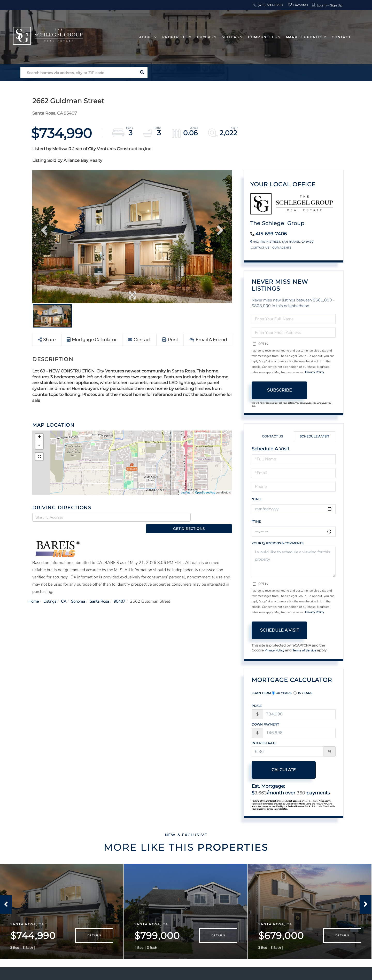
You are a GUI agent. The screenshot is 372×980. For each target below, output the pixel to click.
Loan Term (261, 693)
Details (94, 941)
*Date (257, 499)
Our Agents (282, 248)
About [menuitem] (146, 37)
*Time (256, 521)
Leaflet (185, 493)
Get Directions (213, 517)
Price (257, 706)
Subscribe (280, 390)
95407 (126, 593)
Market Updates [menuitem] (304, 37)
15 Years (303, 693)
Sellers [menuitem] (230, 37)
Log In (322, 5)
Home (34, 593)
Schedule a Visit (314, 436)
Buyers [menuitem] (205, 37)
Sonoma (82, 593)
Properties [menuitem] (175, 37)
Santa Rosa (104, 593)
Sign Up (336, 5)
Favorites (298, 5)
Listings (51, 593)
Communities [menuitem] (262, 37)
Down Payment (265, 724)
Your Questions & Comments (277, 543)
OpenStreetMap (205, 493)
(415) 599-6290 (268, 5)
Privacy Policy (315, 372)
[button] (142, 73)
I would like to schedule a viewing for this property (294, 562)
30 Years (282, 693)
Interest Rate (264, 743)
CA (66, 593)
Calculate (280, 770)
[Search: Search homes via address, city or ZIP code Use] (78, 73)
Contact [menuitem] (341, 37)
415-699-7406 (271, 234)
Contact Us (260, 248)
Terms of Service (306, 650)
